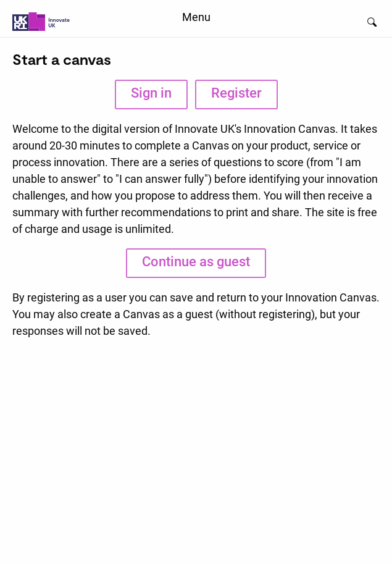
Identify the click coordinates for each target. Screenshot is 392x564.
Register (236, 93)
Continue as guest (196, 262)
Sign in (151, 93)
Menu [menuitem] (196, 17)
